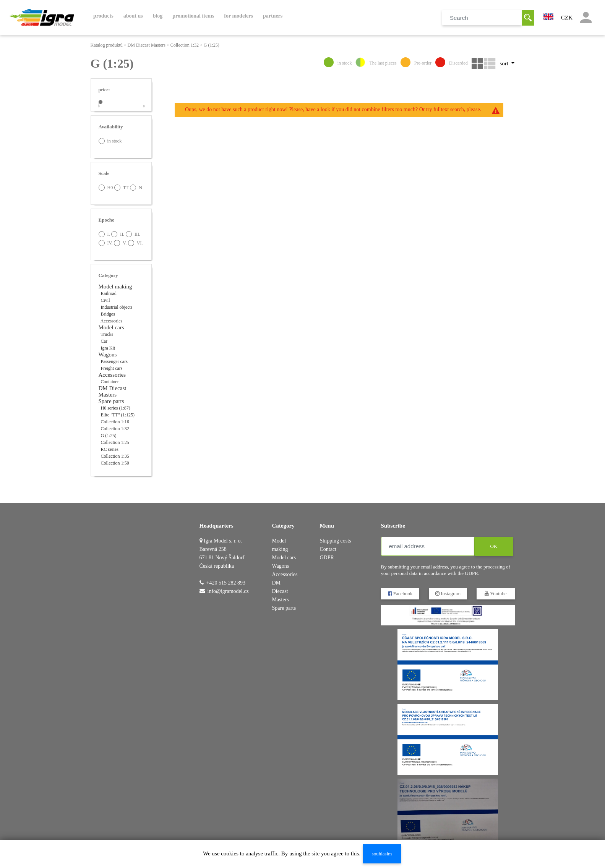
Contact (328, 549)
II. (118, 234)
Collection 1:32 (185, 45)
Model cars (111, 327)
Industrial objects (117, 307)
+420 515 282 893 (226, 583)
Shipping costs (336, 541)
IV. (106, 243)
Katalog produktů (107, 45)
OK (494, 546)
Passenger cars (114, 361)
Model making (115, 287)
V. (120, 243)
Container (110, 382)
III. (133, 234)
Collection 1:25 (115, 442)
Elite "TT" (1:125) (118, 415)
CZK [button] (567, 18)
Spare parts (111, 401)
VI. (135, 243)
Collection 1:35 (115, 456)
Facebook (400, 594)
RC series (110, 449)
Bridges (108, 314)
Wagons (108, 355)
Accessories (111, 321)
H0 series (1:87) (116, 408)
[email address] (428, 546)
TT (121, 188)
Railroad (109, 293)
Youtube (496, 594)
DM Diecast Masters (147, 45)
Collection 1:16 (115, 422)
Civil (105, 300)
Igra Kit (108, 348)
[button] (548, 16)
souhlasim (382, 854)
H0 (106, 188)
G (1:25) (212, 45)
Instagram (448, 594)
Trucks (107, 334)
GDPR (327, 558)
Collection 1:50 (115, 463)
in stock (110, 141)
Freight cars (112, 368)
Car (104, 341)
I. (104, 234)
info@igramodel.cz (228, 591)
